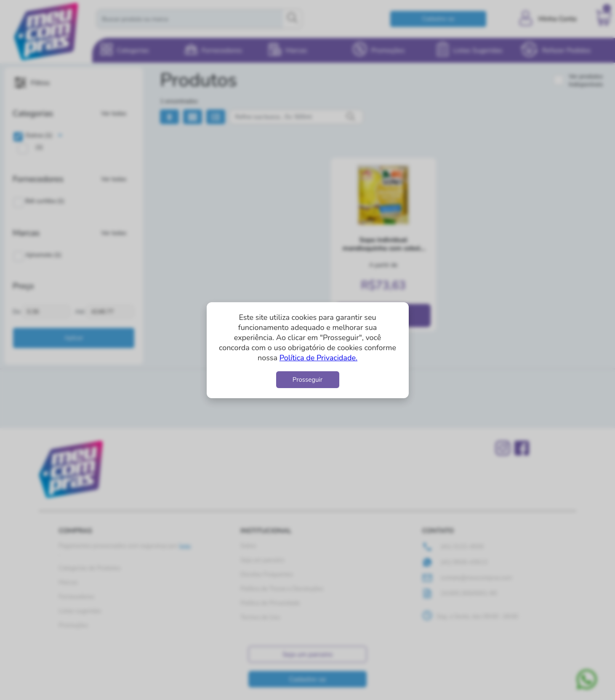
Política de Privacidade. (318, 358)
